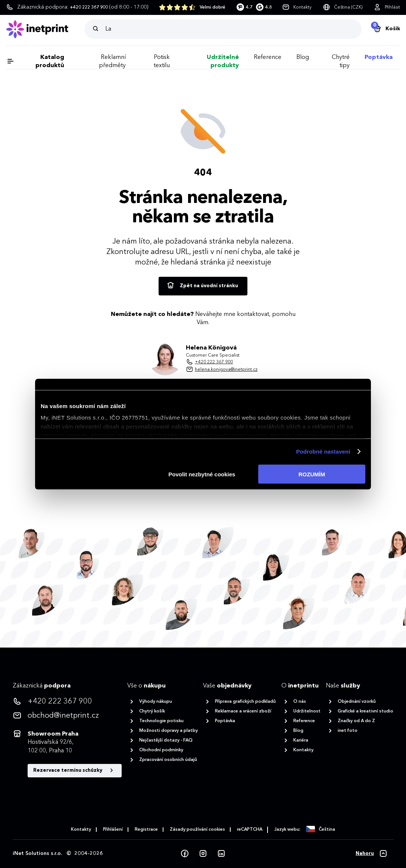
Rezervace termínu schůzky (75, 771)
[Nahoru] (372, 854)
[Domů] (45, 29)
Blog (303, 57)
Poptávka (379, 57)
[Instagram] (203, 854)
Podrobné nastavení (323, 452)
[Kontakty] (297, 7)
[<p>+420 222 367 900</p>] (67, 702)
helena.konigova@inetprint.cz (226, 370)
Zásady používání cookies (197, 830)
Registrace (146, 830)
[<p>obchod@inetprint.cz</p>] (67, 716)
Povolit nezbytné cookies (202, 474)
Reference (268, 57)
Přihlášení (113, 830)
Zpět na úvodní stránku (202, 286)
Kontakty (81, 830)
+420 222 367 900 (214, 362)
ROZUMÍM (312, 474)
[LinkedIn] (221, 854)
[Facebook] (185, 854)
